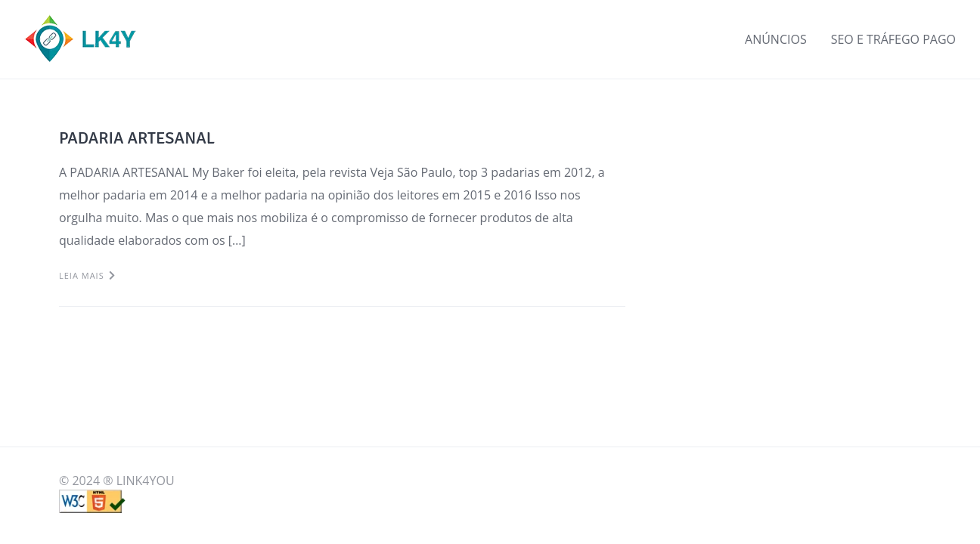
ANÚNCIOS (776, 39)
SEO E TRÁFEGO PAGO (893, 39)
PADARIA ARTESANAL (137, 138)
